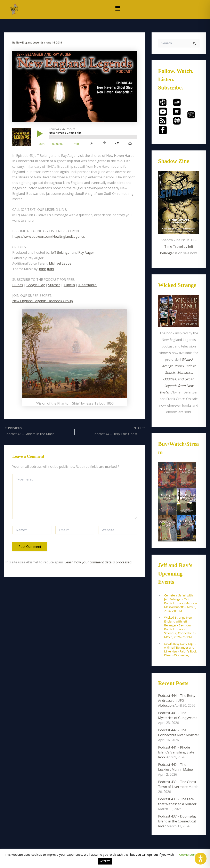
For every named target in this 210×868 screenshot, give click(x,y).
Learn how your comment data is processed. (98, 562)
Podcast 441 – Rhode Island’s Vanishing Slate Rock (176, 752)
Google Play (36, 285)
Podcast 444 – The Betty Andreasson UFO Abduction (177, 701)
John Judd (46, 269)
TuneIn (69, 285)
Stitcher (54, 285)
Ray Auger (86, 252)
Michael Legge (60, 263)
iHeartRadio (87, 285)
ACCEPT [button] (105, 861)
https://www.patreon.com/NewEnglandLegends (49, 236)
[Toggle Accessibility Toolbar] (201, 859)
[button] (118, 8)
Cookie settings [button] (190, 854)
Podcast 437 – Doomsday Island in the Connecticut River (177, 821)
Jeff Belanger (61, 252)
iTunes (18, 285)
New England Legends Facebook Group (43, 301)
